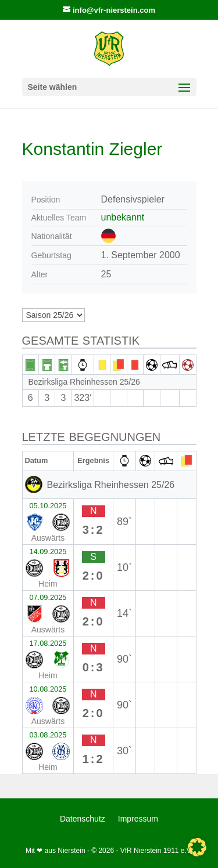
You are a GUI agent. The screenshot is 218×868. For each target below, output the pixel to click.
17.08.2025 (48, 643)
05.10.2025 (48, 506)
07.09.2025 (48, 597)
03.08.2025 (48, 735)
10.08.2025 (48, 689)
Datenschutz (83, 819)
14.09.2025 (48, 551)
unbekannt (123, 217)
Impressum (138, 819)
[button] (197, 847)
